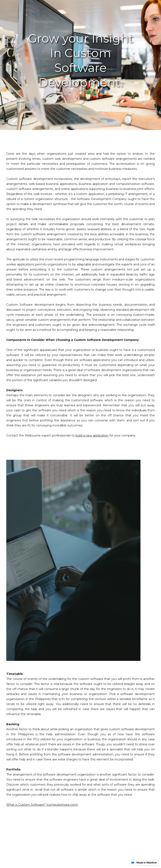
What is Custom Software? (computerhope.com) (42, 805)
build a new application (92, 435)
